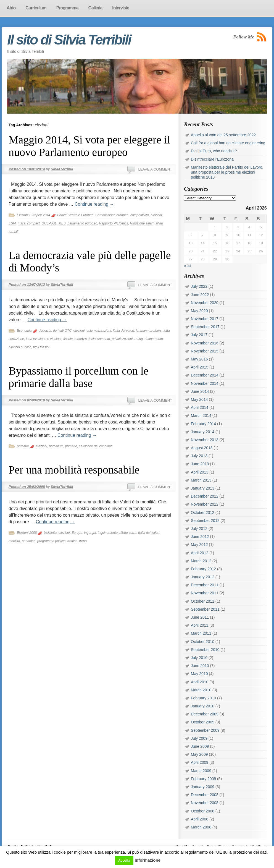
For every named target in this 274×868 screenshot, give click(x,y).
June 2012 (200, 537)
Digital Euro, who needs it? (214, 151)
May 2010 (199, 674)
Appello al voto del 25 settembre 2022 (223, 135)
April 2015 (200, 367)
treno (83, 541)
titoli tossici (41, 347)
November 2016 (205, 343)
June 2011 (200, 617)
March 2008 (201, 827)
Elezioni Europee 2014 (34, 215)
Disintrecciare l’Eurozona (212, 159)
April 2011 (200, 625)
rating (139, 339)
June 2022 (200, 295)
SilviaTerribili (62, 169)
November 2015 (205, 351)
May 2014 (199, 399)
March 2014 (201, 415)
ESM (12, 223)
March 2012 (201, 561)
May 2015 (199, 359)
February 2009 (203, 779)
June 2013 (200, 464)
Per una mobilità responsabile (74, 470)
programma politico (51, 541)
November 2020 (205, 303)
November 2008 (205, 803)
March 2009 (201, 771)
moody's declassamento (92, 339)
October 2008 (203, 811)
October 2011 (203, 601)
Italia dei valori (124, 331)
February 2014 (203, 424)
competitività (140, 215)
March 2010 (201, 690)
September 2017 (205, 327)
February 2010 (203, 698)
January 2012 (203, 577)
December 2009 (205, 714)
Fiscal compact (29, 223)
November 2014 (205, 383)
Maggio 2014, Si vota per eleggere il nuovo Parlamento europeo (89, 146)
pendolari (29, 541)
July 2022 (199, 286)
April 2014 (200, 407)
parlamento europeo (82, 223)
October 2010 (203, 642)
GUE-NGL (49, 223)
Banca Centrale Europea (75, 215)
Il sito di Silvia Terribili (69, 40)
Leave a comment (155, 169)
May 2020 (199, 311)
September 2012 (205, 521)
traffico (72, 541)
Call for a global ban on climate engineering (228, 143)
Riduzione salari (142, 223)
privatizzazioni (122, 339)
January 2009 (203, 787)
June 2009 (200, 746)
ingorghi (90, 533)
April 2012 (200, 553)
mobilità (14, 541)
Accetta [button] (124, 860)
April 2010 (200, 682)
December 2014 (205, 375)
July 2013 (199, 456)
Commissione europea (112, 215)
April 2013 (200, 472)
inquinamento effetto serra (117, 533)
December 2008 (205, 795)
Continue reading (94, 204)
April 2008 (200, 819)
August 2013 (202, 448)
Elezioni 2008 (27, 533)
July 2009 (199, 738)
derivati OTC (62, 331)
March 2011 (201, 633)
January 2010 (203, 706)
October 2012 (203, 513)
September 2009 (205, 730)
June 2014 (200, 391)
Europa (77, 533)
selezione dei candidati (96, 446)
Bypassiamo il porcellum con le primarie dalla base (79, 377)
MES (62, 223)
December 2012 (205, 496)
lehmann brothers (149, 331)
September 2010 (205, 650)
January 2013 (203, 488)
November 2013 (205, 440)
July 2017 (199, 335)
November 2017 (205, 319)
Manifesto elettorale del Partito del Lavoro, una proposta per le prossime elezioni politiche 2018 (227, 172)
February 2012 (203, 569)
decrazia (45, 331)
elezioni (156, 215)
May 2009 (199, 754)
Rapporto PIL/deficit (114, 223)
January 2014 (203, 432)
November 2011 (205, 593)
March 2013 (201, 480)
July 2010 (199, 658)
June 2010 (200, 666)
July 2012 (199, 529)
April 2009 (200, 762)
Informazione (148, 860)
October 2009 (203, 722)
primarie (23, 446)
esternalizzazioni (99, 331)
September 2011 (205, 609)
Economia (24, 331)
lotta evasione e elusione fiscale (49, 339)
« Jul (187, 266)
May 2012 (199, 545)
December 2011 (205, 585)
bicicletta (50, 533)
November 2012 (205, 504)
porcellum (56, 446)
